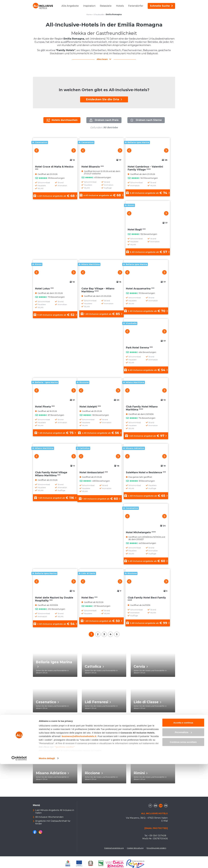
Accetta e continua (183, 827)
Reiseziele (106, 6)
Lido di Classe (147, 704)
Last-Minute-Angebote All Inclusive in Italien (55, 814)
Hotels (120, 6)
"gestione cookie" (65, 851)
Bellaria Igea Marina (54, 666)
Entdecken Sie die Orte (104, 99)
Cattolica (94, 669)
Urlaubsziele (99, 14)
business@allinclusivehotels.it (79, 840)
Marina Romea (99, 740)
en (156, 808)
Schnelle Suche (161, 6)
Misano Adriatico (52, 775)
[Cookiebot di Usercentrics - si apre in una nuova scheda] (19, 862)
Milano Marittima (150, 740)
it (150, 808)
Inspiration (89, 6)
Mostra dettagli (47, 862)
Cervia (141, 669)
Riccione (94, 775)
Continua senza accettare (183, 846)
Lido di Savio (49, 740)
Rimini (141, 775)
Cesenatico (47, 704)
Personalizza (183, 836)
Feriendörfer (136, 6)
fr (166, 808)
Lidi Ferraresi (98, 704)
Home (89, 14)
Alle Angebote (70, 6)
